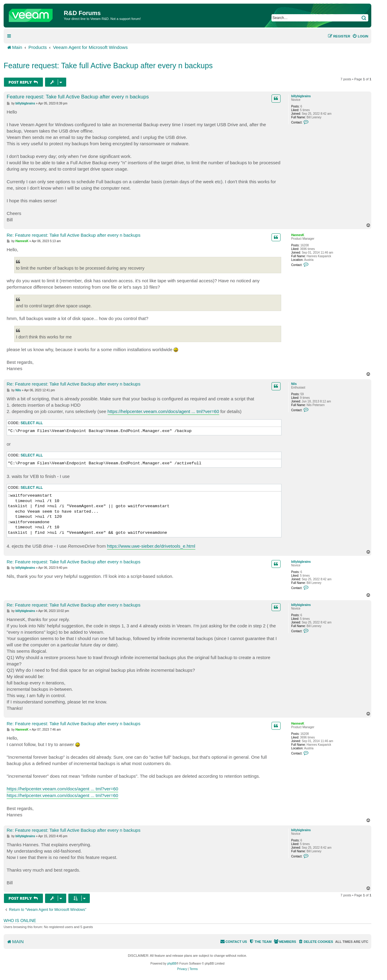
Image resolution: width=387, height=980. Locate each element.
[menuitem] (360, 36)
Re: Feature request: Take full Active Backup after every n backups (73, 235)
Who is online (20, 921)
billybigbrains (301, 96)
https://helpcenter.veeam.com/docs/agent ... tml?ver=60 (163, 411)
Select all (32, 423)
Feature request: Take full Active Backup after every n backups (108, 66)
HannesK (298, 235)
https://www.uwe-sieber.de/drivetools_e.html (151, 546)
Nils (294, 384)
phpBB (172, 964)
